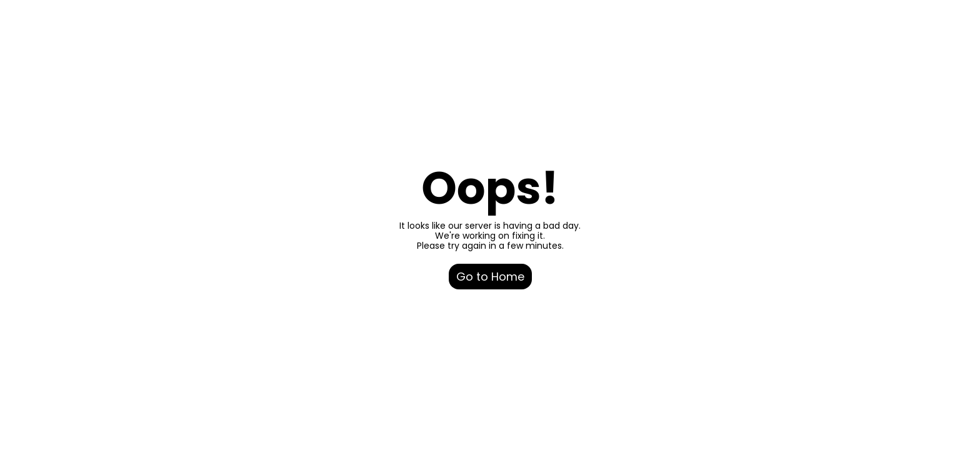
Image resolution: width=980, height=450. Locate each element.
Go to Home (490, 277)
